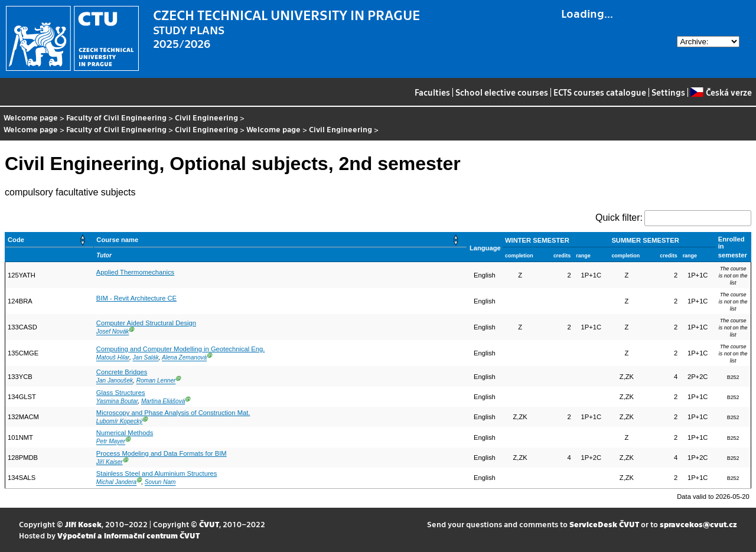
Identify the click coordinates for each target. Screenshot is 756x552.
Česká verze (721, 92)
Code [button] (16, 240)
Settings (668, 92)
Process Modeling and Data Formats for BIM (162, 453)
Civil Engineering (206, 117)
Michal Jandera (116, 483)
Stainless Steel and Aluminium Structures (157, 473)
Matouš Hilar (113, 358)
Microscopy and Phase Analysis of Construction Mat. (173, 413)
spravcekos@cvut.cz (698, 524)
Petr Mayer (111, 442)
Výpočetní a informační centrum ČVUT (128, 535)
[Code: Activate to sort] (50, 240)
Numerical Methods (125, 433)
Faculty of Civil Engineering (116, 117)
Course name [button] (117, 240)
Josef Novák (113, 332)
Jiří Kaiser (110, 462)
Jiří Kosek (83, 524)
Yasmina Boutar (117, 401)
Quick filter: (619, 218)
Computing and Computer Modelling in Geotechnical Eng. (180, 349)
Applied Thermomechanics (135, 272)
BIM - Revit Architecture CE (136, 298)
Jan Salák (145, 358)
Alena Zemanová (184, 358)
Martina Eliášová (163, 401)
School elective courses (502, 92)
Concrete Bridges (122, 372)
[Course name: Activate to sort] (281, 240)
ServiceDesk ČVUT (604, 524)
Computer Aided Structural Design (146, 323)
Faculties (432, 92)
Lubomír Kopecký (119, 421)
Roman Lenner (156, 381)
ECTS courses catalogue (600, 92)
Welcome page (31, 117)
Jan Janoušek (115, 381)
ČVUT (209, 524)
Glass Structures (121, 393)
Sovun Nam (160, 483)
